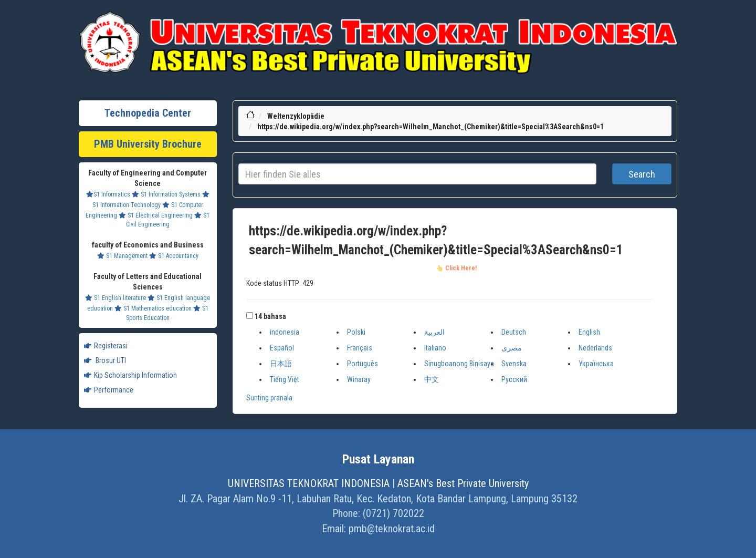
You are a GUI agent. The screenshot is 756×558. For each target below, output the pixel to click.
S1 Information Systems (166, 194)
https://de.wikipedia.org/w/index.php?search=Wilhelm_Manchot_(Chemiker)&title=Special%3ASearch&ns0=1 (430, 127)
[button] (250, 316)
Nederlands (595, 348)
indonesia (285, 332)
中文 (432, 379)
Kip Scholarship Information (130, 375)
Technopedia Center (148, 113)
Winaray (359, 379)
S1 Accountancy (174, 256)
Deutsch (514, 332)
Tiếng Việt (285, 379)
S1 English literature (115, 298)
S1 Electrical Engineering (156, 215)
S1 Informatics (108, 194)
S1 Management (122, 256)
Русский (514, 379)
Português (363, 364)
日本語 (281, 364)
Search (642, 174)
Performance (109, 390)
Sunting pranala (269, 398)
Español (282, 348)
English (589, 332)
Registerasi (106, 346)
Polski (356, 332)
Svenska (514, 364)
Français (360, 348)
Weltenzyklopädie (296, 116)
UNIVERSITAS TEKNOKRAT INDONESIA (309, 483)
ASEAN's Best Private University (463, 483)
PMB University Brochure (148, 144)
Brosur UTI (105, 360)
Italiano (435, 348)
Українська (596, 364)
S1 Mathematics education (153, 308)
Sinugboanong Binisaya (459, 364)
